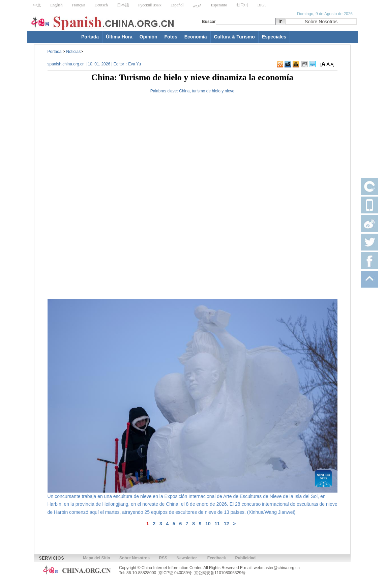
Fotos (171, 37)
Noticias (73, 52)
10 (208, 524)
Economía (196, 37)
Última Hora (119, 37)
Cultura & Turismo (234, 37)
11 (217, 524)
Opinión (149, 37)
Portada (90, 37)
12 (227, 524)
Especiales (274, 37)
